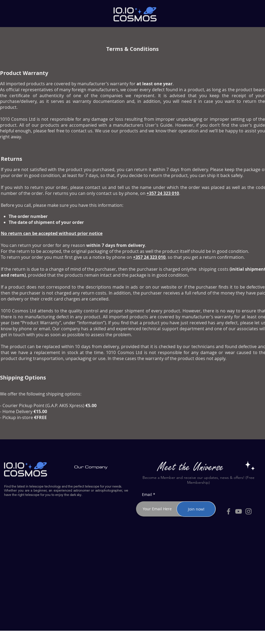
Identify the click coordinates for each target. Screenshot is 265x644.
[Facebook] (228, 511)
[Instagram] (249, 511)
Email (147, 495)
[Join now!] (196, 509)
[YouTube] (239, 511)
